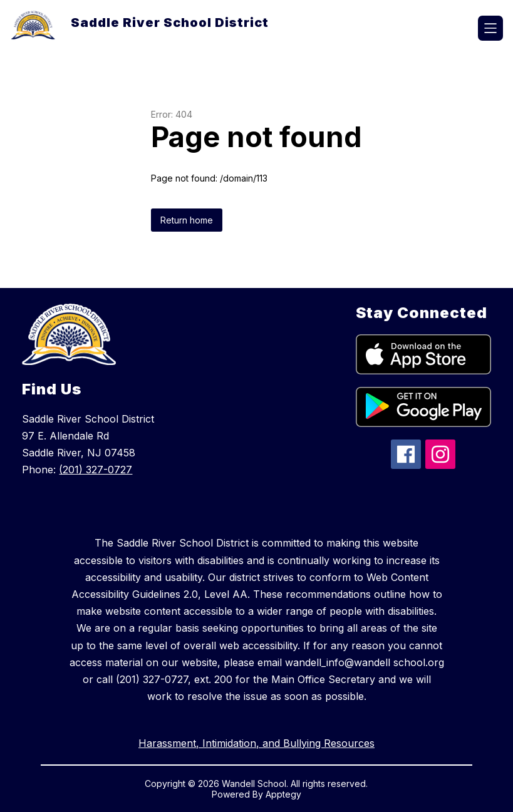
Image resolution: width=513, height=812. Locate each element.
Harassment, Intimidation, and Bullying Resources (256, 743)
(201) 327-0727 (96, 470)
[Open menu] (490, 28)
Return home (187, 220)
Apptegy (283, 794)
